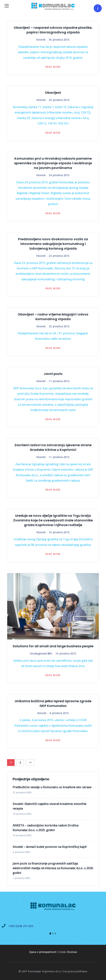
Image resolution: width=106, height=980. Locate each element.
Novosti (41, 40)
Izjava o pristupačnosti (43, 952)
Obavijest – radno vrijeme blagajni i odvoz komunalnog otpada (53, 317)
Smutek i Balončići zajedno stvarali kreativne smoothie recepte (49, 806)
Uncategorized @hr (41, 653)
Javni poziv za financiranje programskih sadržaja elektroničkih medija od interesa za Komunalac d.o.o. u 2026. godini (53, 868)
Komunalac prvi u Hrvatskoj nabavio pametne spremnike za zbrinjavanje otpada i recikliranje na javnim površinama (53, 163)
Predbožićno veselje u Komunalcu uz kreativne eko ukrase (52, 787)
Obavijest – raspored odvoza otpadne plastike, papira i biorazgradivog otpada (53, 30)
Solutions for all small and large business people (53, 646)
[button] (50, 933)
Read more (53, 67)
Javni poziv (53, 374)
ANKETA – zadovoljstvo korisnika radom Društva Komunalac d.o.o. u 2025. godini (46, 828)
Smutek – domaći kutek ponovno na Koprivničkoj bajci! (49, 847)
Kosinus (72, 952)
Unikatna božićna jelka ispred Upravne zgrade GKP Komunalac (53, 703)
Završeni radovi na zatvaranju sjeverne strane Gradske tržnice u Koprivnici (53, 447)
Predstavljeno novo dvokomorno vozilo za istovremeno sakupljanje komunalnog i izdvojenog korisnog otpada (53, 244)
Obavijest (53, 93)
